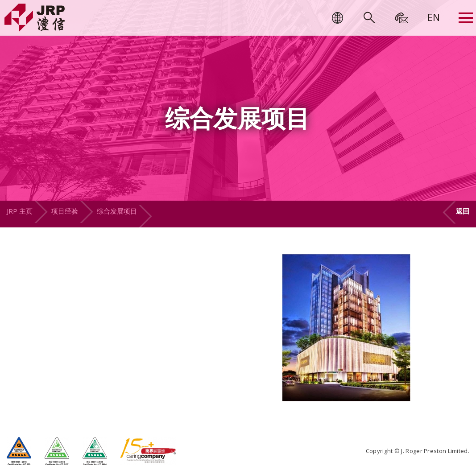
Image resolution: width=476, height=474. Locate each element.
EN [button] (434, 17)
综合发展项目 (117, 211)
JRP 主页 (20, 211)
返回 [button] (463, 211)
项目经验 (65, 211)
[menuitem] (434, 17)
